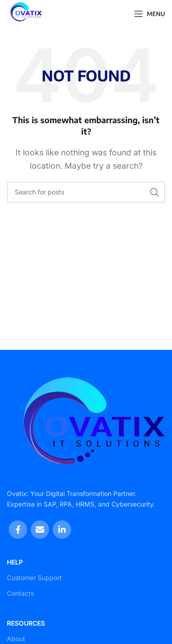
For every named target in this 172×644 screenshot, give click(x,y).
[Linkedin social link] (62, 530)
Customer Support (34, 578)
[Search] (86, 192)
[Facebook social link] (18, 530)
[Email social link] (40, 530)
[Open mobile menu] (150, 14)
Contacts (20, 593)
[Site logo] (24, 13)
